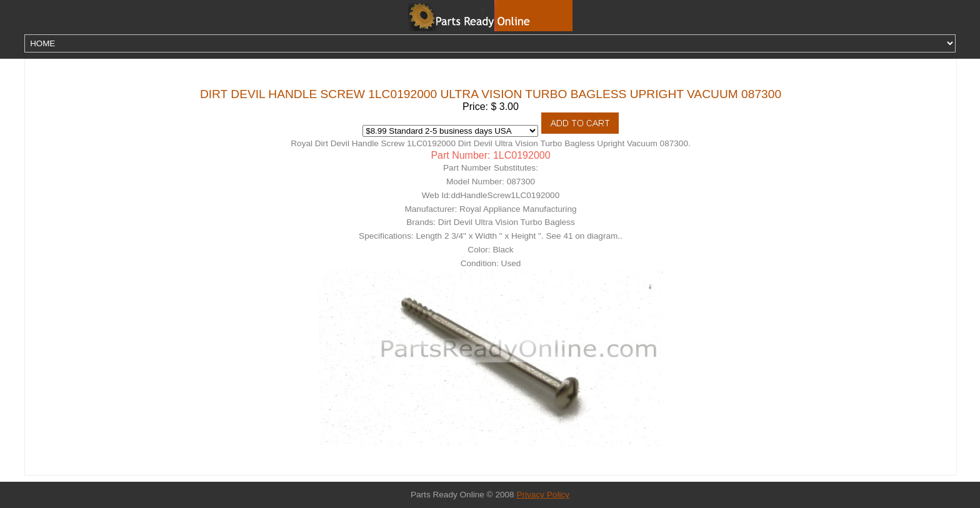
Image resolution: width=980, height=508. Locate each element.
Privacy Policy (543, 495)
